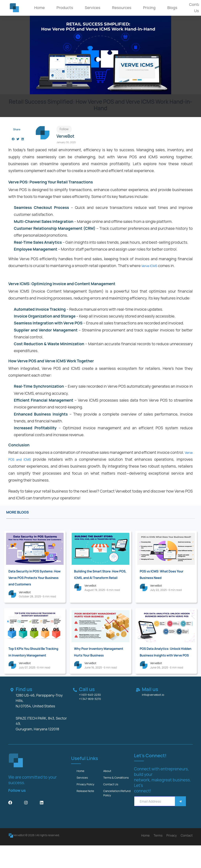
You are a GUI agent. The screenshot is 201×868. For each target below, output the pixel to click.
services (84, 795)
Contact (187, 858)
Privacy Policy (88, 808)
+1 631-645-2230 (93, 710)
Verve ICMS (151, 266)
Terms (158, 858)
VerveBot (26, 599)
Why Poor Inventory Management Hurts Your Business (96, 663)
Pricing (149, 8)
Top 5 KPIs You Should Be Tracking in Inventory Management (31, 663)
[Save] (180, 817)
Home (39, 8)
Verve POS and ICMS (27, 460)
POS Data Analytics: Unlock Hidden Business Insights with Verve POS (165, 663)
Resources (122, 8)
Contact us (113, 808)
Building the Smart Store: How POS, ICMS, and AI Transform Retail (97, 578)
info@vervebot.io (156, 710)
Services (93, 8)
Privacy (172, 858)
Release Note (87, 816)
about (108, 787)
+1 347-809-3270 (93, 714)
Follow (64, 129)
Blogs (172, 8)
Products (65, 8)
